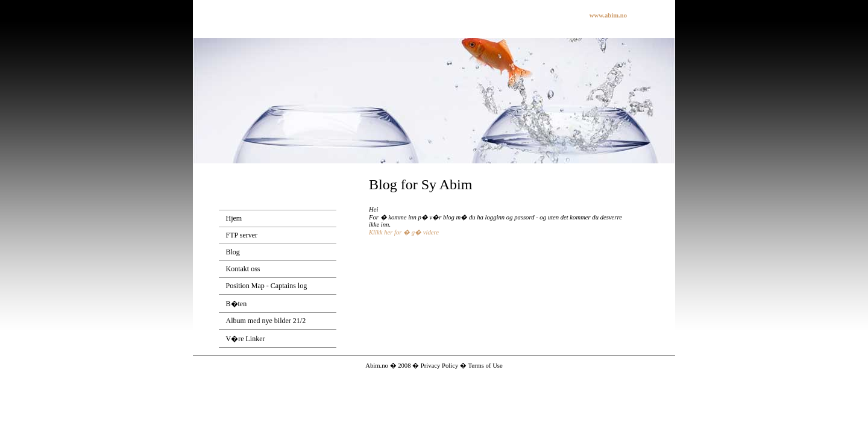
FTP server (242, 235)
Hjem (234, 218)
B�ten (237, 304)
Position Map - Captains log (267, 286)
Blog (233, 252)
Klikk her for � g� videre (404, 232)
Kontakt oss (243, 269)
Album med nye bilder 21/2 (266, 321)
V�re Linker (246, 339)
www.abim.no (608, 15)
